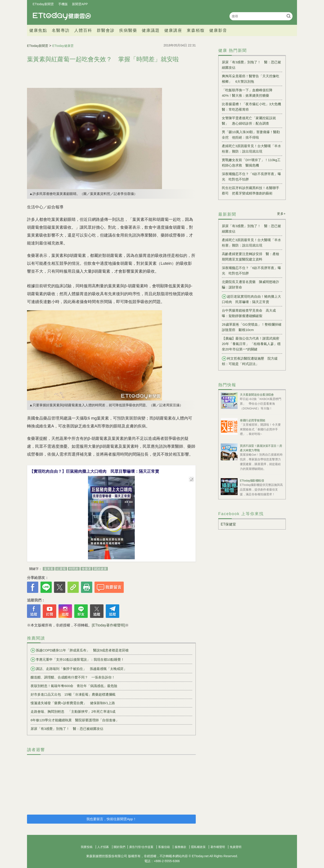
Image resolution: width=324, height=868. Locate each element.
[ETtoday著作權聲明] (108, 625)
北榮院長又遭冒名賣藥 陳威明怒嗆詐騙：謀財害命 (251, 284)
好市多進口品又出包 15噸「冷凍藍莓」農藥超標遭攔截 (73, 694)
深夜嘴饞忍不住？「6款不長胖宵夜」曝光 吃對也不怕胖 (251, 177)
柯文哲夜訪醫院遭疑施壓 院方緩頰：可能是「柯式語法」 (250, 361)
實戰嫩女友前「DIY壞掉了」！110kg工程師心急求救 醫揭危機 (251, 163)
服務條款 (180, 847)
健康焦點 (38, 30)
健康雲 (62, 16)
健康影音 (218, 30)
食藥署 (86, 569)
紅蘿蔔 (61, 569)
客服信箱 (164, 847)
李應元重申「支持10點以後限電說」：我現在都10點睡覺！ (77, 660)
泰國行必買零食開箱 (253, 420)
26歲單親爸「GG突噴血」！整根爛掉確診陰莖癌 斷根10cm (252, 327)
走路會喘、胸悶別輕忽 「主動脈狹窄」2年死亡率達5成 (73, 712)
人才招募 (103, 847)
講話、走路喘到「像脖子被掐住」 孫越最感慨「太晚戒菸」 (79, 669)
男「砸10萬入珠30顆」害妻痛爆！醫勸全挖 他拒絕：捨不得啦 (251, 135)
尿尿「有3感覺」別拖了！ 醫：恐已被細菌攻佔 (67, 729)
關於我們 (119, 847)
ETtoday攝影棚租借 (252, 481)
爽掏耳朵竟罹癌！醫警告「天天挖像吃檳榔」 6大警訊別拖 (251, 79)
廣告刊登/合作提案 (141, 847)
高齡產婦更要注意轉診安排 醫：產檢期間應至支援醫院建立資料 (251, 257)
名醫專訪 (61, 30)
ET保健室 (228, 524)
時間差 (74, 569)
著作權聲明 (218, 847)
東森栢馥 (196, 30)
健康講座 (173, 30)
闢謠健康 (100, 569)
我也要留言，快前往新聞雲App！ (111, 819)
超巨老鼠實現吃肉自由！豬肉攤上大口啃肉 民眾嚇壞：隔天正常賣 (251, 299)
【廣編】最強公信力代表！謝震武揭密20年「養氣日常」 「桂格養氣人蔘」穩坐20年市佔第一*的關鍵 (251, 344)
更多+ (281, 214)
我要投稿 (87, 847)
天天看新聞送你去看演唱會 (257, 395)
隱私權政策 (198, 847)
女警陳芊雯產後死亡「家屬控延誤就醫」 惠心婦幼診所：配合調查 (249, 121)
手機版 (63, 4)
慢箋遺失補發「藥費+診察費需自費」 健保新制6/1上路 (73, 703)
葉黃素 (49, 569)
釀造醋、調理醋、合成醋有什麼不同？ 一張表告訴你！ (73, 677)
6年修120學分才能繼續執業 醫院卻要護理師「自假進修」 (75, 720)
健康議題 (151, 30)
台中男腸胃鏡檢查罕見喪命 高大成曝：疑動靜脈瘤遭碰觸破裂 (249, 313)
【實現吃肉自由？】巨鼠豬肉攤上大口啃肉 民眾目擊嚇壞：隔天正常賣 (94, 471)
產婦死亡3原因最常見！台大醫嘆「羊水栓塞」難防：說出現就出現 (251, 149)
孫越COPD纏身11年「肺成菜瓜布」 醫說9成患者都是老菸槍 (80, 650)
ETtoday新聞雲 (43, 4)
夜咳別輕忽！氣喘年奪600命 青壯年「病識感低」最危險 (74, 686)
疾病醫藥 (128, 30)
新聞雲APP (80, 4)
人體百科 (83, 30)
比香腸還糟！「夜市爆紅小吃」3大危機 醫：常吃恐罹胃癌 (252, 107)
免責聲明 (236, 847)
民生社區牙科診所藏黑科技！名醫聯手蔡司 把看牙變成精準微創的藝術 (251, 191)
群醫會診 (106, 30)
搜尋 (289, 16)
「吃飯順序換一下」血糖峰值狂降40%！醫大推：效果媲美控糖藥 (247, 93)
